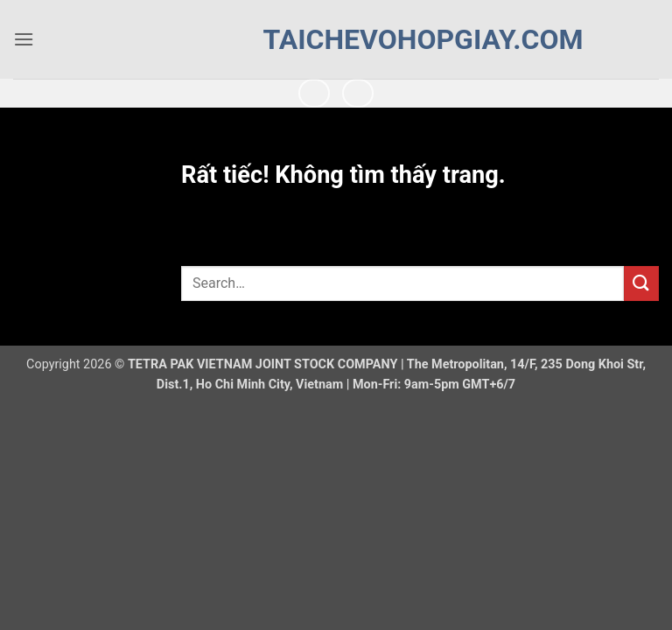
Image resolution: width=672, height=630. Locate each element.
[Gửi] (641, 283)
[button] (24, 39)
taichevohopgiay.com (336, 39)
